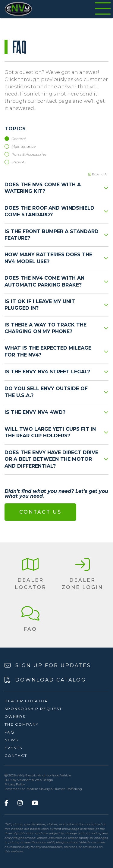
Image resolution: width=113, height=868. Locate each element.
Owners (15, 716)
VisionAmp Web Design (35, 780)
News (11, 740)
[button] (31, 574)
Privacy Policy (15, 784)
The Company (22, 724)
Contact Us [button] (40, 512)
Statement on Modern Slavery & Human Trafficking (43, 789)
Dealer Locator (26, 701)
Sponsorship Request (33, 709)
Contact (16, 756)
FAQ (9, 732)
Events (13, 748)
